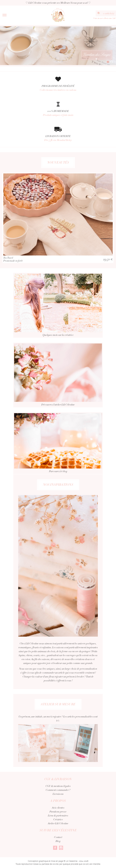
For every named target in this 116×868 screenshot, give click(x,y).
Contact (58, 837)
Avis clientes (58, 808)
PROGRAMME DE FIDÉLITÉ (58, 88)
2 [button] (112, 62)
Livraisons (58, 794)
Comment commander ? (58, 790)
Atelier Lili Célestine (58, 823)
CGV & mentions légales (58, 786)
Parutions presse (58, 812)
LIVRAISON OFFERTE (58, 138)
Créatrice (58, 819)
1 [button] (108, 62)
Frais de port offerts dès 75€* (105, 18)
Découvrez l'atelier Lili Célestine (58, 379)
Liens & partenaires (58, 816)
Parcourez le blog (58, 447)
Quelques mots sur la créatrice (58, 309)
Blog (58, 841)
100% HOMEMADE (58, 113)
